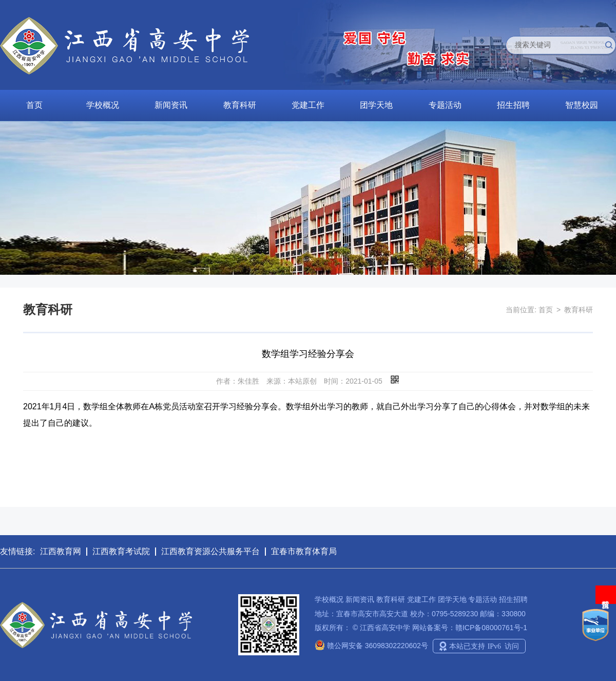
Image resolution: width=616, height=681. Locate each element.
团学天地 (376, 105)
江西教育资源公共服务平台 (210, 551)
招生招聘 (513, 105)
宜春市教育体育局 (304, 551)
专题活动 (445, 105)
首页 (34, 105)
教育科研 (240, 105)
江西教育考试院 (121, 551)
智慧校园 (582, 105)
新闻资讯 (171, 105)
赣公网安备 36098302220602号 (371, 646)
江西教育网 (61, 551)
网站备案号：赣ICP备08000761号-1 (470, 628)
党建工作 (308, 105)
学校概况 (103, 105)
